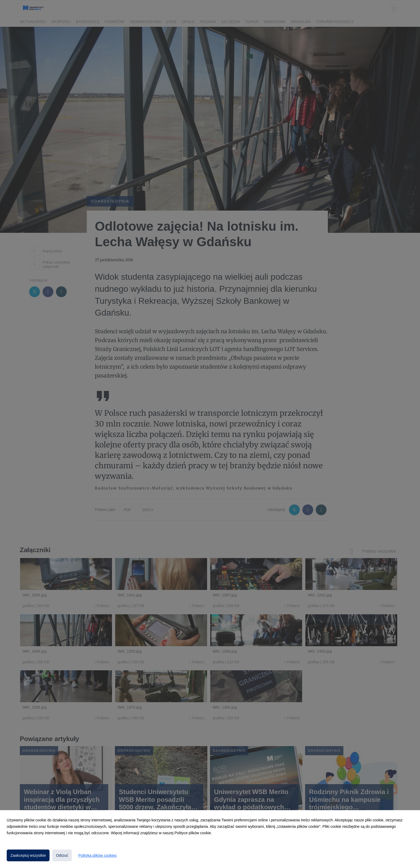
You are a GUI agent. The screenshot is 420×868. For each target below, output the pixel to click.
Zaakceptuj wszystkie (28, 855)
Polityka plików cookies (97, 855)
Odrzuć (62, 855)
